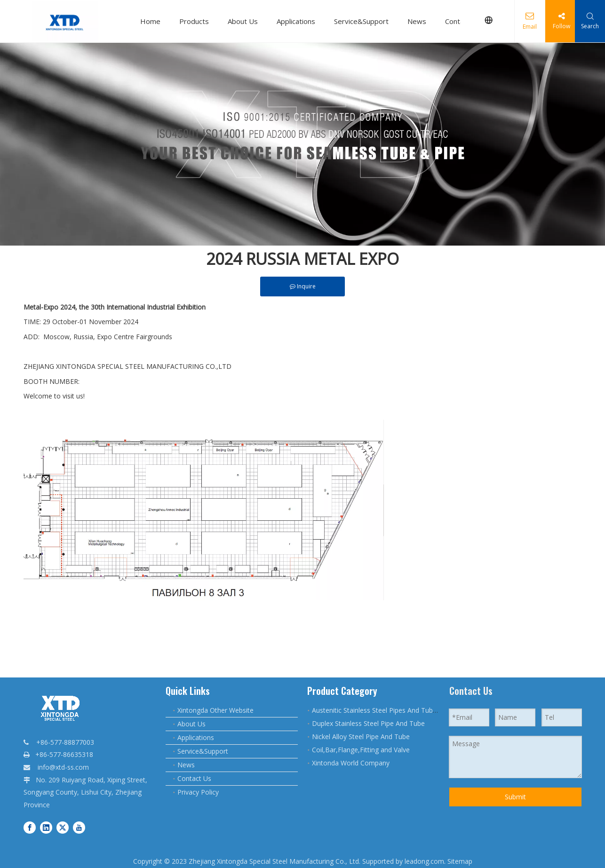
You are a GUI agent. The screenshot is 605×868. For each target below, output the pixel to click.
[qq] (302, 144)
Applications (296, 21)
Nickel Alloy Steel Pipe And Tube (361, 737)
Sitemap (460, 861)
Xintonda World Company (351, 763)
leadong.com (424, 861)
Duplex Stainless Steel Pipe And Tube (368, 723)
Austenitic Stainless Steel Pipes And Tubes (376, 710)
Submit (515, 797)
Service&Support (361, 21)
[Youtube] (79, 827)
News (417, 21)
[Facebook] (30, 827)
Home (150, 21)
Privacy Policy (198, 792)
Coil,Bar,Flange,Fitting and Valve (361, 750)
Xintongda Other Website (215, 710)
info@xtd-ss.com (63, 767)
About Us (243, 21)
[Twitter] (63, 827)
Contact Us (194, 778)
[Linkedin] (46, 827)
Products (194, 21)
